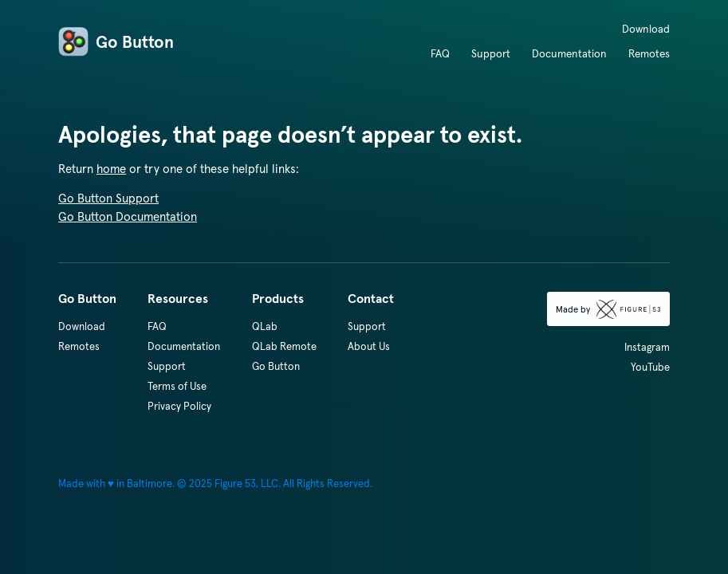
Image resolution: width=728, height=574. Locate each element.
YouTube (650, 367)
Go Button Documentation (128, 216)
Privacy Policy (179, 406)
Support (491, 54)
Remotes (649, 54)
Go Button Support (108, 198)
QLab (265, 326)
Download (646, 29)
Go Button (116, 42)
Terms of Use (177, 386)
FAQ (440, 54)
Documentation (569, 54)
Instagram (647, 347)
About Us (369, 346)
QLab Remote (284, 346)
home (111, 169)
